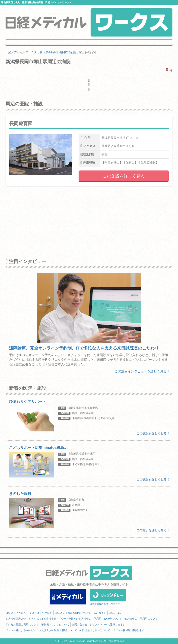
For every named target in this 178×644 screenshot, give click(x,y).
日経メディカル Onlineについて (73, 613)
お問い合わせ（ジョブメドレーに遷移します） (99, 624)
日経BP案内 (116, 613)
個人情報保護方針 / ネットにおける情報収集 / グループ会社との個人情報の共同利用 (54, 619)
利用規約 (47, 613)
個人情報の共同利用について (141, 619)
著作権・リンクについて (55, 624)
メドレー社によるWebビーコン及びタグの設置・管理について (41, 630)
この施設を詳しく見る (124, 176)
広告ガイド (100, 613)
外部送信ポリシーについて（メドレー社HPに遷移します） (113, 630)
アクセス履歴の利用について (22, 624)
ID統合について (113, 619)
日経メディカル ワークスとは (22, 613)
